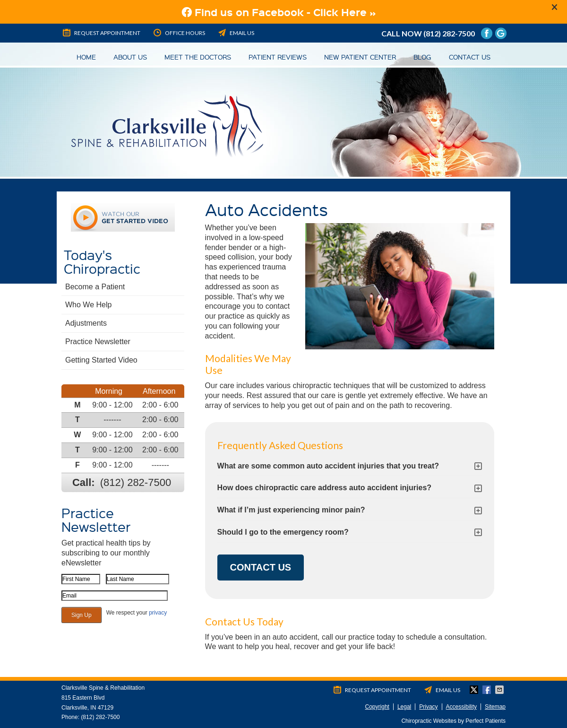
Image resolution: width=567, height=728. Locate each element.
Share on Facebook (488, 690)
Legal (404, 707)
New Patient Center (360, 57)
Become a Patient (95, 287)
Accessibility (461, 707)
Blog (422, 57)
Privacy (428, 707)
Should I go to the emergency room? (283, 532)
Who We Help (88, 305)
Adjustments (86, 323)
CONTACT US (261, 567)
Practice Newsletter (98, 342)
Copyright (377, 707)
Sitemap (495, 707)
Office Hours (179, 33)
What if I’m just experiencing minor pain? (291, 510)
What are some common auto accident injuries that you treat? (328, 466)
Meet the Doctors (198, 57)
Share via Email (500, 690)
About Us (130, 57)
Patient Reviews (278, 57)
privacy (158, 613)
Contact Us (470, 57)
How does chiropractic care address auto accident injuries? (324, 488)
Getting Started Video (101, 360)
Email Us (236, 33)
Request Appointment (101, 33)
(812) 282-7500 (449, 33)
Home (86, 57)
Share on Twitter (475, 690)
